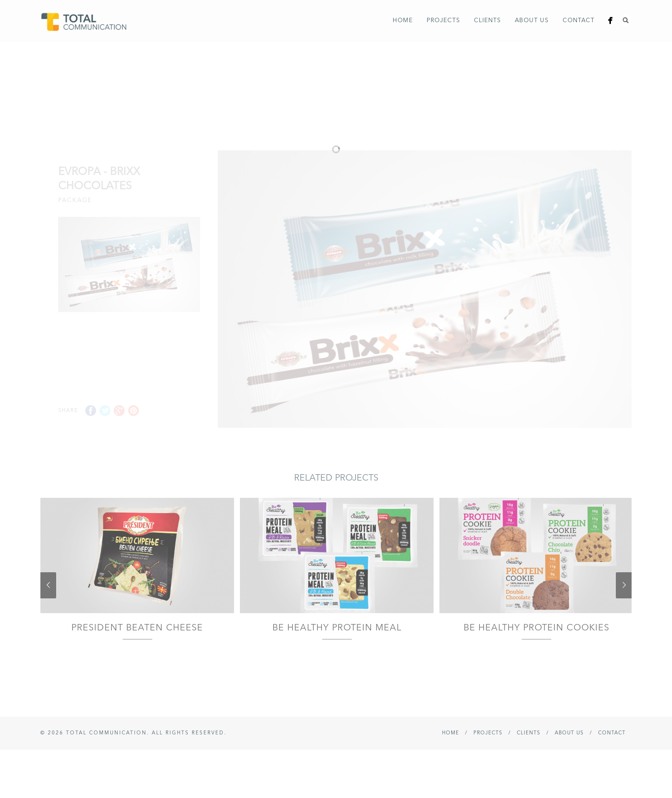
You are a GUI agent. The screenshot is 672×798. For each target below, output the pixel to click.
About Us (532, 21)
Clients (487, 21)
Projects (443, 21)
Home (403, 21)
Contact (579, 21)
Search (626, 20)
